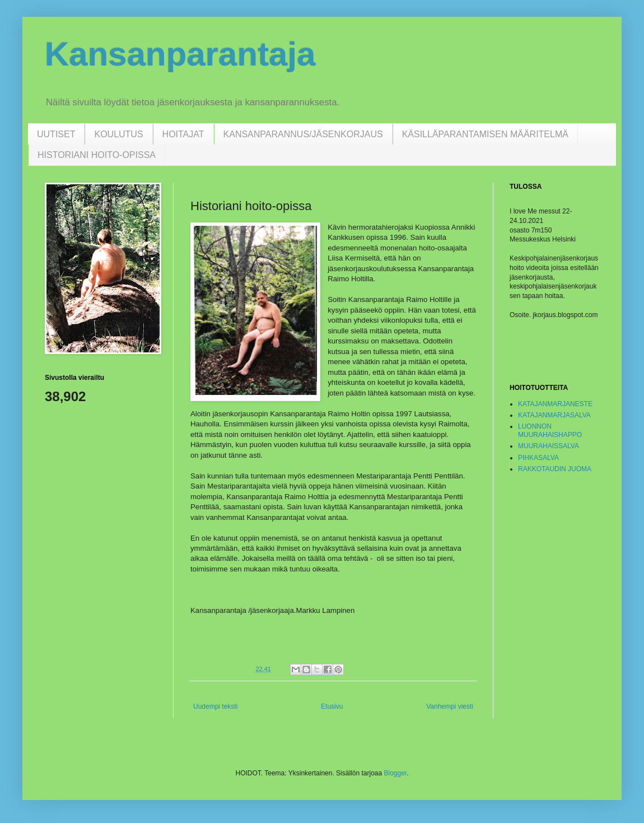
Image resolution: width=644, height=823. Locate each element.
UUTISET (56, 134)
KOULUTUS (118, 134)
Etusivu (332, 706)
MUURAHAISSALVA (549, 446)
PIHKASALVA (538, 458)
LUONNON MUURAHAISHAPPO (550, 430)
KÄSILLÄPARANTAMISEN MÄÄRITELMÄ (485, 134)
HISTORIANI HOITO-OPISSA (97, 155)
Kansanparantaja (180, 54)
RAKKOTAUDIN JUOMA (555, 469)
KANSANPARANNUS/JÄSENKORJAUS (303, 134)
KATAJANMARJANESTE (555, 404)
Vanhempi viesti (450, 706)
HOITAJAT (183, 134)
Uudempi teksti (215, 706)
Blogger (395, 773)
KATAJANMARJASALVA (554, 415)
